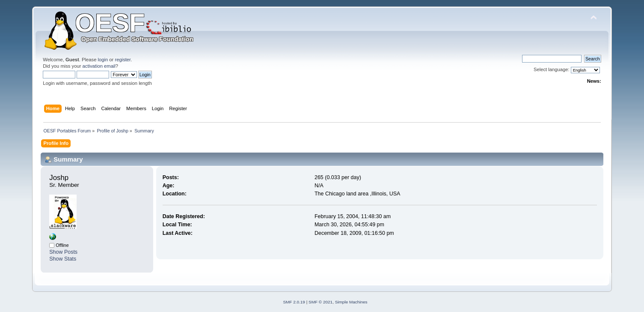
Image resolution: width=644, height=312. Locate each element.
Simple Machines (351, 302)
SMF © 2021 (321, 302)
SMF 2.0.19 (294, 302)
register (123, 60)
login (103, 60)
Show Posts (63, 252)
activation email (99, 66)
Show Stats (63, 259)
